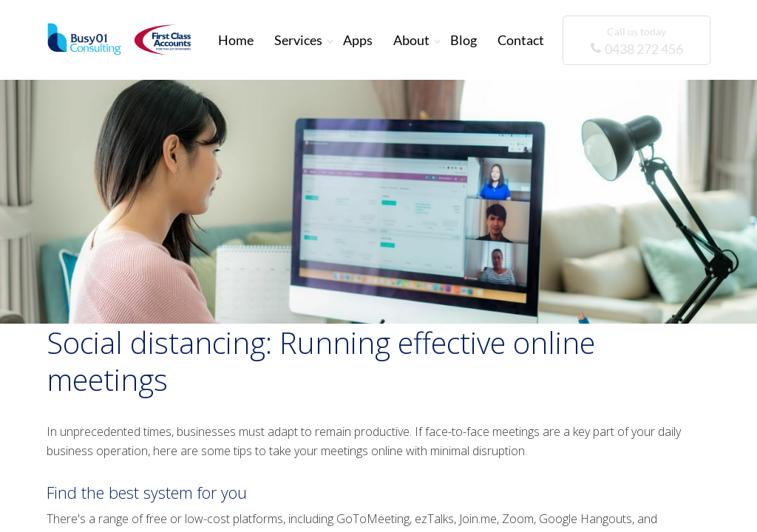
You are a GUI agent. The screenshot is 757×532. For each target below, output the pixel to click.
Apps (358, 40)
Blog (464, 40)
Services (298, 40)
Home (236, 40)
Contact (521, 40)
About (411, 40)
